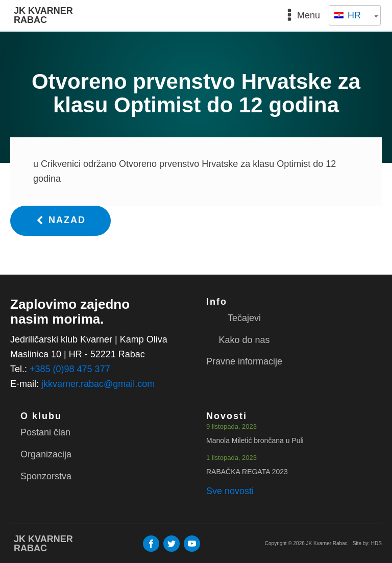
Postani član (45, 432)
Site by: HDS (367, 543)
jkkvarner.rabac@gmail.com (98, 384)
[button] (60, 221)
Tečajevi (244, 318)
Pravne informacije (244, 361)
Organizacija (46, 454)
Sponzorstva (46, 476)
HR (348, 15)
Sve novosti (230, 491)
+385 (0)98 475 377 (70, 369)
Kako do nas (244, 340)
